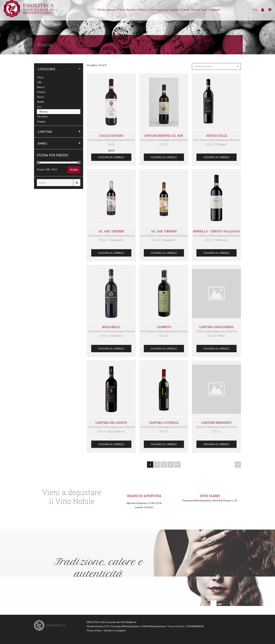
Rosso (41, 97)
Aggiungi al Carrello (111, 157)
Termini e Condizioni (115, 630)
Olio (39, 82)
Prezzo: (41, 169)
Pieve (40, 77)
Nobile (41, 102)
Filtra (74, 170)
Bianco (41, 87)
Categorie (46, 69)
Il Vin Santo (156, 10)
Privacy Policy (94, 630)
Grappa (41, 121)
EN (256, 10)
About (105, 10)
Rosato (41, 92)
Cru (39, 107)
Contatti (223, 10)
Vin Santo (43, 116)
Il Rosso (140, 10)
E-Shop (190, 10)
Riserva (43, 112)
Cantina (45, 132)
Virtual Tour (206, 10)
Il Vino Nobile (122, 10)
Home (93, 10)
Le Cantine (175, 10)
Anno (42, 143)
